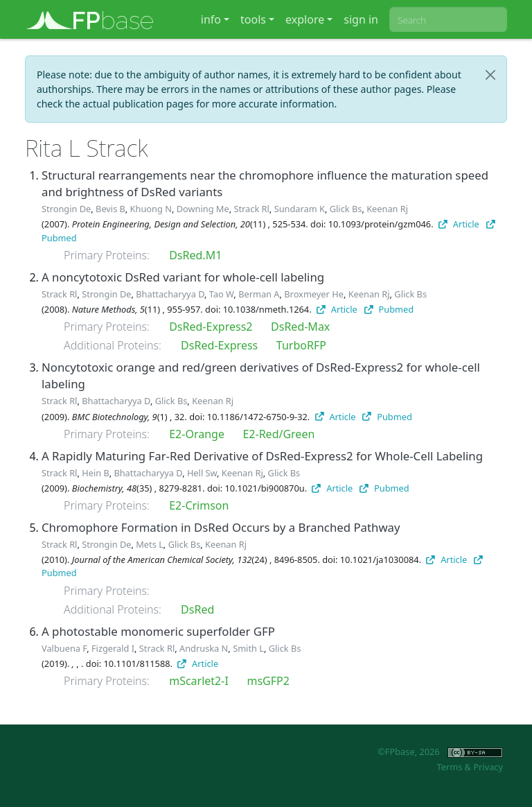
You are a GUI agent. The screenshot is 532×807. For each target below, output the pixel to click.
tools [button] (253, 19)
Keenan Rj (387, 209)
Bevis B (110, 209)
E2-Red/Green (278, 434)
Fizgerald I (113, 648)
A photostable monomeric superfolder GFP (158, 631)
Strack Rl (251, 209)
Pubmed (389, 309)
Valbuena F (64, 648)
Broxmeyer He (314, 294)
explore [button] (305, 19)
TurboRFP (301, 345)
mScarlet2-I (199, 681)
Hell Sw (202, 473)
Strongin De (66, 209)
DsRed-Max (300, 327)
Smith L (248, 648)
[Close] (490, 75)
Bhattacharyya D (170, 294)
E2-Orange (197, 434)
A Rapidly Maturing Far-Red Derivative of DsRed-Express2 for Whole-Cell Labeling (262, 456)
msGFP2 (268, 681)
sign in (361, 19)
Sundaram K (300, 209)
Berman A (259, 294)
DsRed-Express (219, 345)
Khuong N (151, 209)
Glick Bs (346, 209)
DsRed (197, 609)
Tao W (222, 294)
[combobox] (448, 19)
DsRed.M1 (195, 255)
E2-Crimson (199, 505)
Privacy (488, 767)
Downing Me (203, 209)
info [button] (211, 19)
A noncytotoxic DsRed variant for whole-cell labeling (183, 277)
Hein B (95, 473)
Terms (449, 767)
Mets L (150, 544)
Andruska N (204, 648)
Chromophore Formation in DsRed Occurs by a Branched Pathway (221, 527)
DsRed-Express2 (211, 327)
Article (459, 224)
